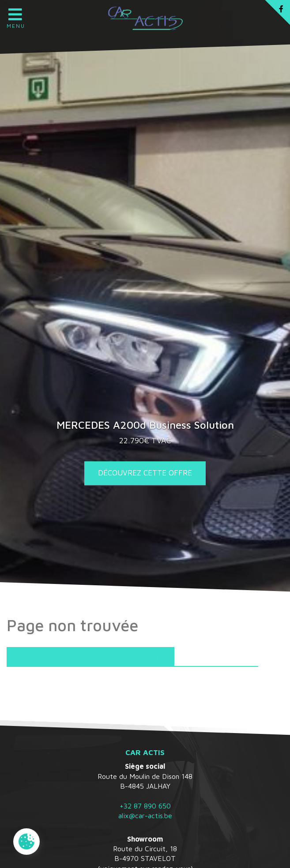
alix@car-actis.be (145, 816)
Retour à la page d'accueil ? (90, 657)
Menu (15, 15)
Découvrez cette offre (145, 473)
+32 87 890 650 (145, 806)
